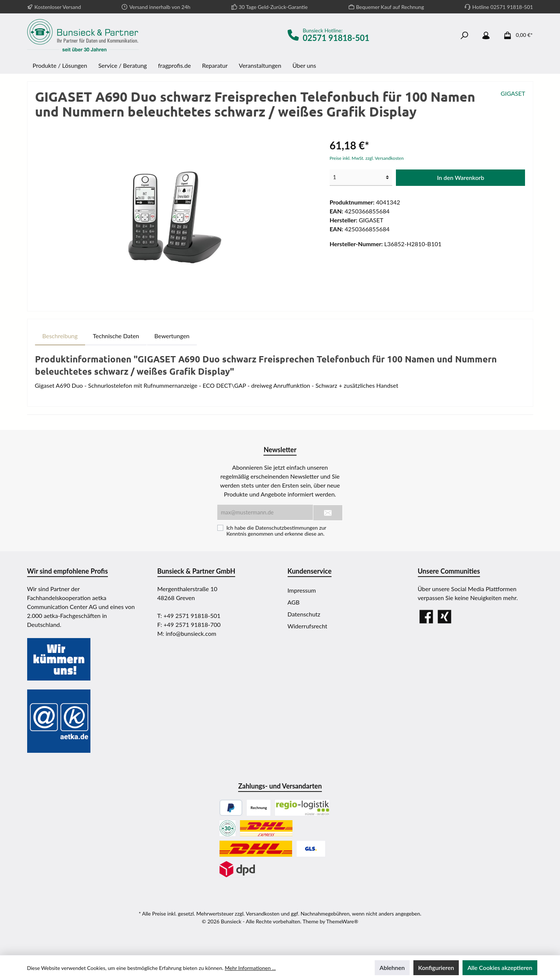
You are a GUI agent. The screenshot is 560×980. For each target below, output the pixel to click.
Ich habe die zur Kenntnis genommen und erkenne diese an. (276, 531)
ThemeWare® (342, 921)
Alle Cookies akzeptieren (500, 968)
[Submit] (328, 513)
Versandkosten (263, 914)
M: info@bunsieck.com (187, 633)
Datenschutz (304, 614)
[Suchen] (464, 35)
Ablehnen (392, 968)
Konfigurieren (436, 968)
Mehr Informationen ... (250, 968)
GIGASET (513, 93)
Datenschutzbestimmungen (287, 528)
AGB (294, 602)
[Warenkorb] (516, 35)
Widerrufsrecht (308, 626)
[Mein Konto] (486, 35)
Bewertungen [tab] (172, 336)
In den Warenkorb (461, 177)
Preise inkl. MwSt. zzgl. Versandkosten (367, 158)
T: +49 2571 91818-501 (189, 616)
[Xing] (444, 617)
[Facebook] (426, 617)
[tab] (60, 336)
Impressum (302, 590)
